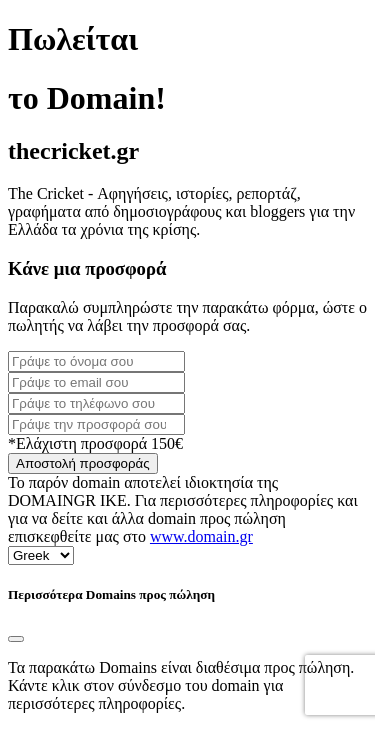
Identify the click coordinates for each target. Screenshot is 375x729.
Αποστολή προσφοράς (83, 463)
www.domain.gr (201, 536)
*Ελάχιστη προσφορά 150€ (95, 443)
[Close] (16, 639)
